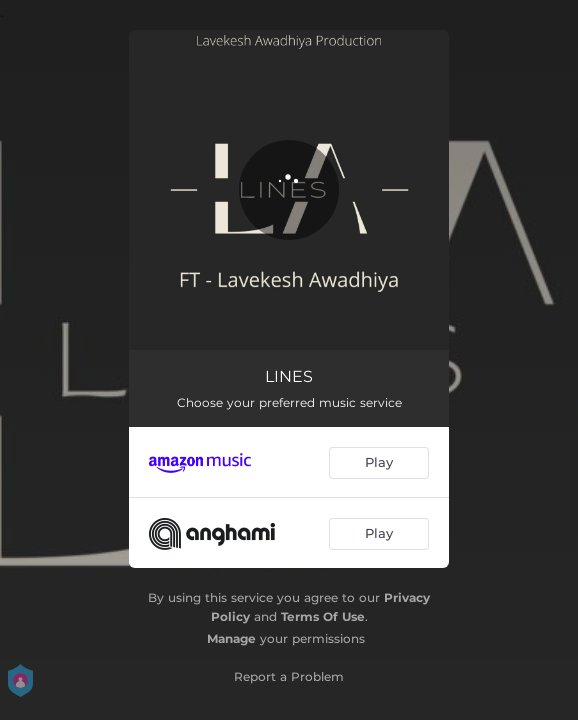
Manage (231, 638)
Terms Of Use (323, 616)
